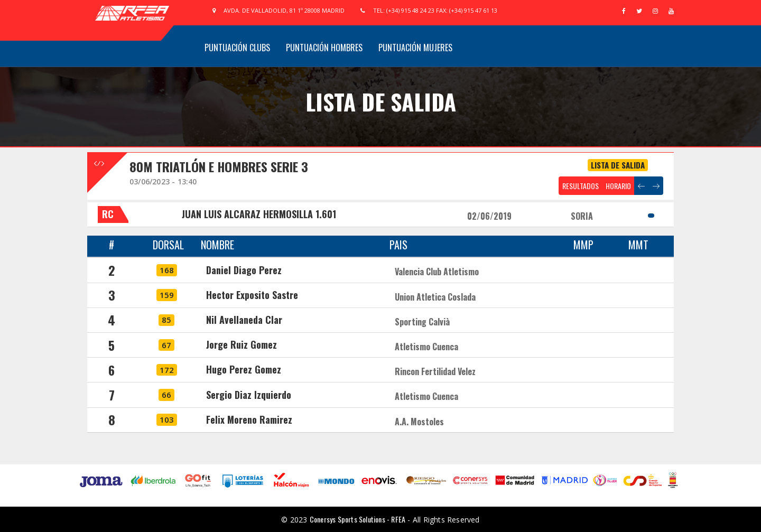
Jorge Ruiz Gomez (242, 344)
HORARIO (618, 186)
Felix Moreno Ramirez (249, 419)
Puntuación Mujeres (415, 48)
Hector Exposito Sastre (252, 295)
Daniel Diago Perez (244, 270)
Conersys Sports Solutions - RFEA (358, 519)
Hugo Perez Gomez (244, 369)
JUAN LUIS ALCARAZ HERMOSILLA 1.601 (259, 214)
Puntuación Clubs (237, 48)
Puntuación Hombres (324, 48)
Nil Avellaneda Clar (244, 320)
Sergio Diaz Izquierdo (249, 395)
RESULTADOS (581, 186)
